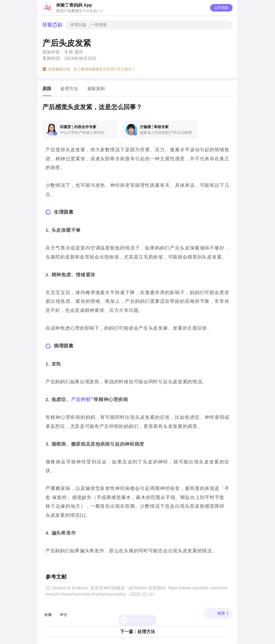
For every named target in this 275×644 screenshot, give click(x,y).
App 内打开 (141, 610)
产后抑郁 (81, 399)
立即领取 (221, 8)
